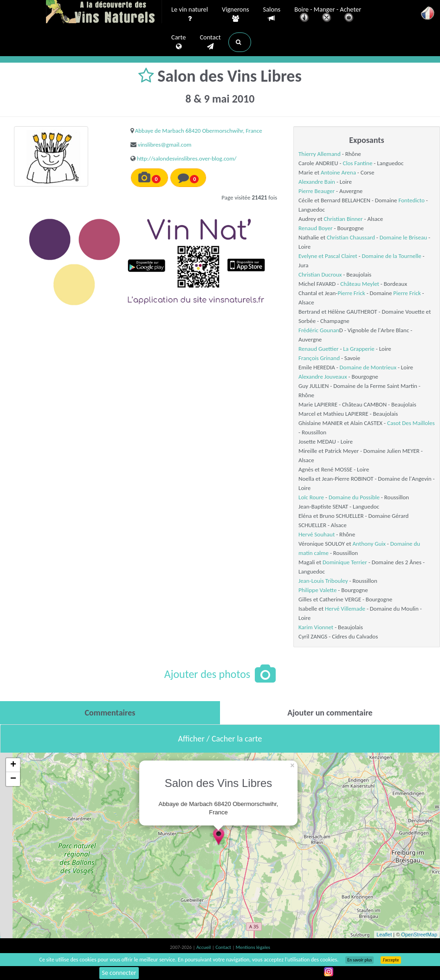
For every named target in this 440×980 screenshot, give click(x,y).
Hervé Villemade (345, 609)
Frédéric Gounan (319, 330)
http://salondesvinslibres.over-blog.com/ (187, 158)
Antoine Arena (338, 172)
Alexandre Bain (317, 182)
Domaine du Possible (354, 497)
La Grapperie (359, 349)
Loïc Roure (311, 497)
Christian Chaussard (351, 237)
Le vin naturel (190, 14)
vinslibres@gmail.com (165, 145)
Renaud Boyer (316, 228)
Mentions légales (253, 947)
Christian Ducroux (320, 274)
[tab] (110, 713)
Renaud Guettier (319, 349)
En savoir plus (359, 960)
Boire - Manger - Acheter (328, 15)
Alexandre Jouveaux (323, 377)
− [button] (13, 779)
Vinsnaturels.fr (104, 13)
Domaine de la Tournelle (391, 256)
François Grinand (319, 358)
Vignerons (236, 14)
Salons (272, 14)
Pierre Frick (351, 293)
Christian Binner (343, 219)
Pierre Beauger (317, 191)
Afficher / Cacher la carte (220, 739)
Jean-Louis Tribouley (323, 581)
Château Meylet (360, 284)
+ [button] (13, 765)
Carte (178, 42)
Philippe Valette (317, 590)
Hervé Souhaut (317, 534)
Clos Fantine (358, 163)
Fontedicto (411, 200)
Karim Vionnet (316, 627)
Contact (210, 42)
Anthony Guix (369, 544)
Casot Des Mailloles (411, 423)
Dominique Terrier (345, 562)
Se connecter (119, 973)
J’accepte (391, 960)
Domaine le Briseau (403, 237)
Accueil (204, 947)
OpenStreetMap (419, 935)
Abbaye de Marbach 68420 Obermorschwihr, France (199, 131)
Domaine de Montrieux (368, 367)
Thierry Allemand (320, 154)
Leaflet (384, 935)
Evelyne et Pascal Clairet (328, 256)
